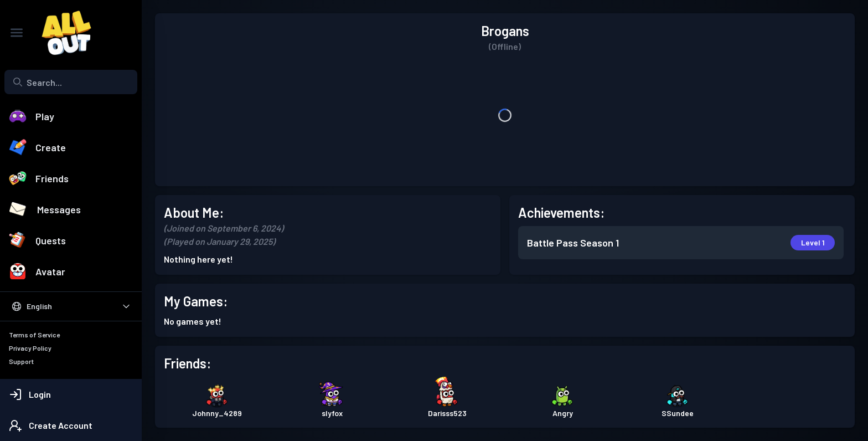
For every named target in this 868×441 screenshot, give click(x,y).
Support (21, 361)
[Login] (71, 394)
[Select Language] (71, 306)
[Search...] (71, 82)
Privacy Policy (30, 348)
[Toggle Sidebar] (17, 33)
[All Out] (61, 33)
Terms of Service (34, 335)
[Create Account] (71, 425)
